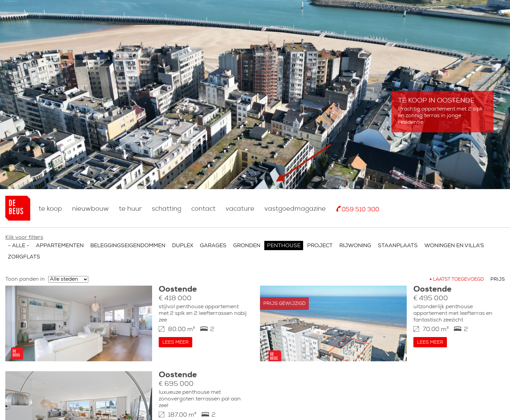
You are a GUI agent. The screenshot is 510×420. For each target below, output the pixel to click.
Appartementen (60, 239)
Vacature (240, 209)
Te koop (50, 209)
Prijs (498, 273)
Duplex (183, 239)
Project (320, 239)
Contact (203, 209)
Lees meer (175, 336)
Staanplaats (398, 239)
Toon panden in (25, 273)
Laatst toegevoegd (458, 273)
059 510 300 (360, 210)
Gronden (247, 239)
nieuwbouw (90, 209)
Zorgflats (24, 250)
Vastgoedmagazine (295, 209)
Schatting (167, 209)
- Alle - (19, 239)
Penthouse (284, 239)
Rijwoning (355, 239)
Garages (213, 239)
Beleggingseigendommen (128, 239)
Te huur (130, 209)
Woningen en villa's (454, 239)
